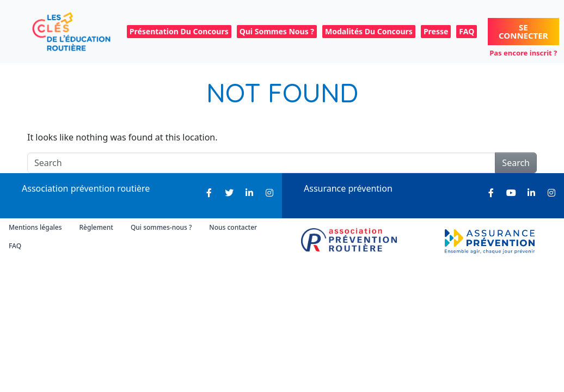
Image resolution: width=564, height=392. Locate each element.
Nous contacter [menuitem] (233, 227)
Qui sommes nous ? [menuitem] (277, 31)
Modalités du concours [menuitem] (369, 31)
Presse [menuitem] (436, 31)
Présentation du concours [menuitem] (179, 31)
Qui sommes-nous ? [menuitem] (161, 227)
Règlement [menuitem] (96, 227)
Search (516, 163)
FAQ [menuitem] (467, 31)
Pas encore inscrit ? (523, 53)
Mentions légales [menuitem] (35, 227)
